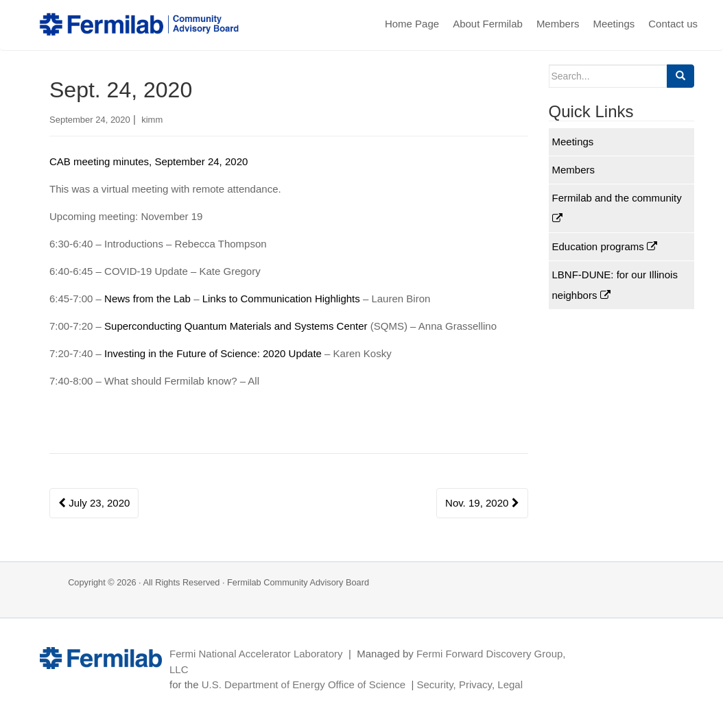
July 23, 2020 (94, 503)
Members (558, 24)
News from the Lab (149, 299)
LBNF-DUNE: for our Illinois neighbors (615, 285)
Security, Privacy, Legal (470, 684)
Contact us (673, 24)
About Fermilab (488, 24)
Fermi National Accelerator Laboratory (256, 654)
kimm (152, 120)
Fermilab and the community (617, 208)
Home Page (412, 24)
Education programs (605, 246)
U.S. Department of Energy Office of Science (304, 684)
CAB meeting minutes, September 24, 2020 (149, 161)
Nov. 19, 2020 (482, 503)
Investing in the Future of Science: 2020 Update (214, 353)
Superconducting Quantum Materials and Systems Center (237, 326)
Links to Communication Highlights (283, 299)
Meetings (614, 24)
